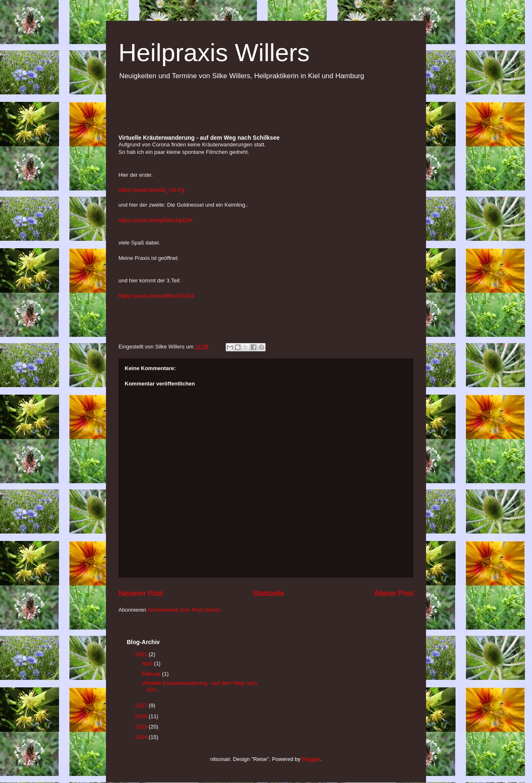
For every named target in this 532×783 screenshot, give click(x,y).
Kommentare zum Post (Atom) (184, 610)
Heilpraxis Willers (214, 53)
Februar (152, 674)
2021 (142, 654)
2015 (142, 727)
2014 (142, 737)
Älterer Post (394, 593)
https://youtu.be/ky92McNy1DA (155, 220)
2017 (142, 705)
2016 (142, 716)
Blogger (311, 759)
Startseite (269, 593)
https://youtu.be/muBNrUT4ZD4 (156, 296)
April (148, 663)
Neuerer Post (141, 593)
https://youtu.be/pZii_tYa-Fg (151, 190)
